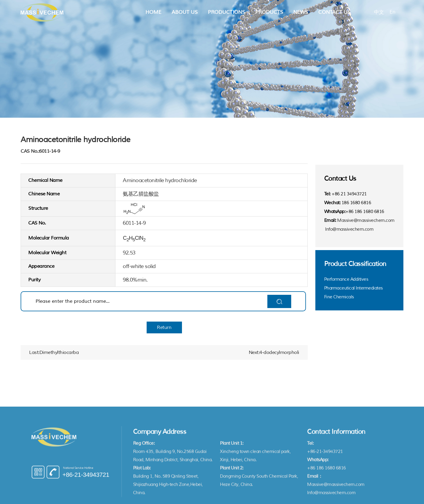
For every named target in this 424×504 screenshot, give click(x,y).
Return (164, 327)
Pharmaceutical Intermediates (353, 288)
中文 (379, 12)
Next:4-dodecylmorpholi (274, 352)
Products (269, 12)
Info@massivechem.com (349, 229)
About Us (185, 12)
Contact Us (334, 12)
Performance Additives (346, 279)
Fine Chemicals (339, 297)
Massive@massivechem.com (366, 221)
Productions (226, 12)
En (392, 12)
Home (153, 12)
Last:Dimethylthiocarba (54, 352)
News (301, 12)
